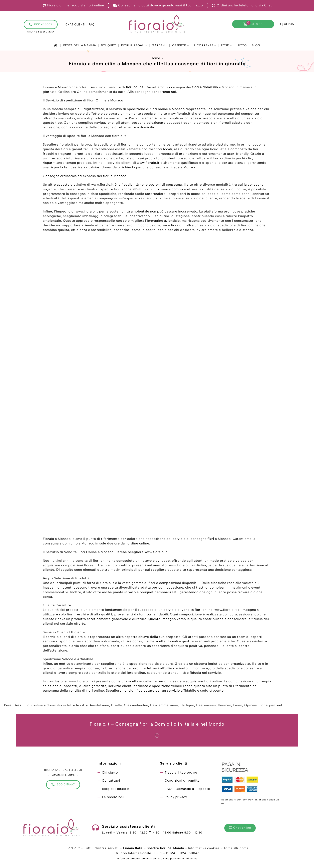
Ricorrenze (205, 45)
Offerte (180, 45)
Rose (226, 45)
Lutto (242, 45)
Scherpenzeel (271, 706)
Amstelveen (99, 706)
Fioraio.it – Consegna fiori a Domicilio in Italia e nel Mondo (157, 725)
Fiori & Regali (134, 45)
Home (155, 58)
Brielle (117, 706)
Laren (238, 706)
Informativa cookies (205, 849)
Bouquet (109, 45)
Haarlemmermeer (164, 706)
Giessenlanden (136, 706)
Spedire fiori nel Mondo (165, 849)
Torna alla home (238, 849)
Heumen (225, 706)
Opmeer (251, 706)
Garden (160, 45)
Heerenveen (206, 706)
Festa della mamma (80, 45)
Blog (256, 45)
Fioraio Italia (131, 849)
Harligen (187, 706)
